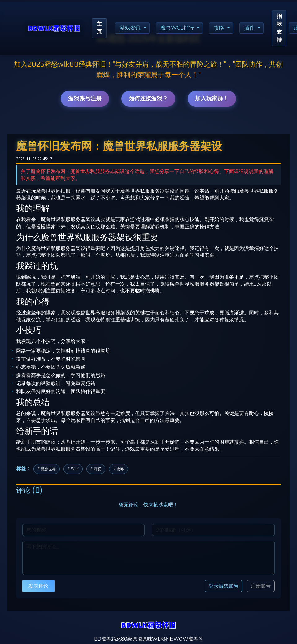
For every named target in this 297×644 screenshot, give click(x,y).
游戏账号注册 (85, 99)
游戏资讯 (132, 29)
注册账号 (261, 586)
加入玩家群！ (212, 99)
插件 (255, 29)
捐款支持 (286, 29)
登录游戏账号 (224, 586)
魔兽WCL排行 (181, 29)
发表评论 (38, 586)
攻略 (224, 29)
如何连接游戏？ (148, 99)
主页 (100, 29)
